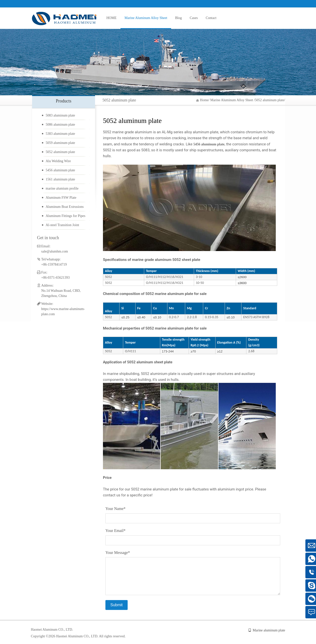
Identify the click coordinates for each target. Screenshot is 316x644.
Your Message (118, 553)
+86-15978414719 (54, 264)
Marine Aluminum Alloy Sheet (146, 18)
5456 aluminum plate (60, 170)
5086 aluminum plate (60, 125)
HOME (111, 18)
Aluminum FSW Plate (61, 198)
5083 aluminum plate (60, 115)
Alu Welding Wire (58, 161)
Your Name (115, 509)
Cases (194, 18)
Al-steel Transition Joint (62, 225)
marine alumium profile (62, 188)
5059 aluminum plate (60, 143)
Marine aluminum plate (269, 630)
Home (204, 100)
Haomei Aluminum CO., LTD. (52, 630)
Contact (211, 18)
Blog (178, 18)
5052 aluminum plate (269, 100)
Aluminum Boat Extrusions (65, 207)
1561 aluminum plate (60, 179)
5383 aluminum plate (60, 134)
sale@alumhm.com (55, 251)
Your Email (116, 531)
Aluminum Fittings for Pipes (66, 216)
